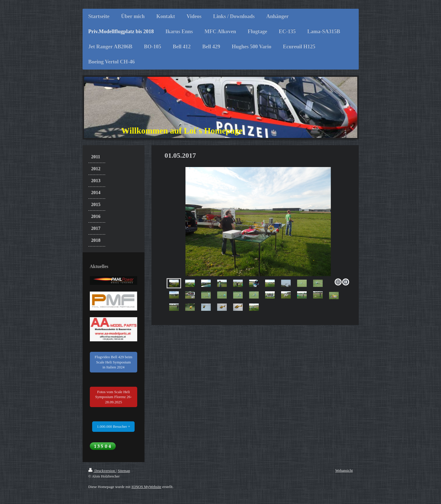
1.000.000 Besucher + (113, 426)
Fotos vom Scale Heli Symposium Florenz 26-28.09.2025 (114, 397)
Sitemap (124, 471)
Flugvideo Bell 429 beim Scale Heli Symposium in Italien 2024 (114, 362)
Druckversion (102, 471)
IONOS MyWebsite (146, 487)
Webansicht (344, 470)
